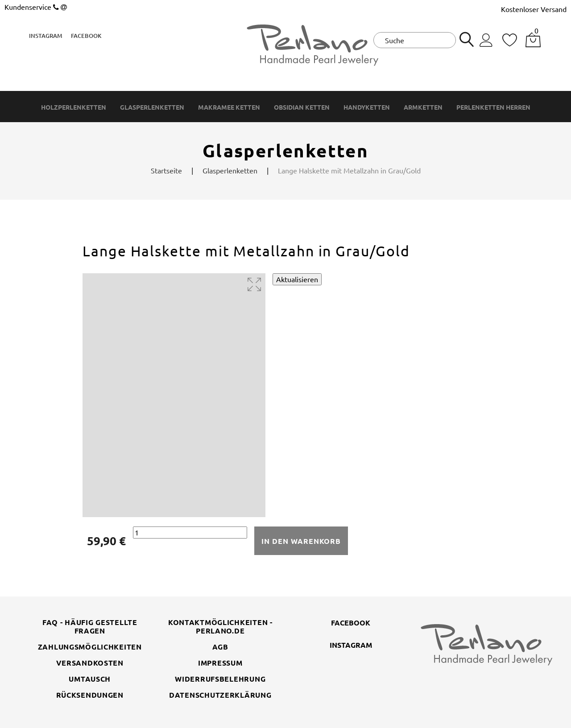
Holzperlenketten (74, 107)
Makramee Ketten (229, 107)
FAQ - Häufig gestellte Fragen (90, 626)
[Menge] (190, 533)
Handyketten (367, 107)
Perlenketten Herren (493, 107)
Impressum (220, 663)
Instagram (46, 36)
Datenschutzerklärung (220, 695)
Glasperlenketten (152, 107)
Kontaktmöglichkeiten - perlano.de (220, 626)
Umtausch (90, 679)
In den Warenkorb (301, 541)
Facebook (86, 36)
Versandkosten (90, 663)
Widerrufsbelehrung (220, 679)
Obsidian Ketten (302, 107)
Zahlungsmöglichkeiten (90, 647)
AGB (220, 647)
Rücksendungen (90, 695)
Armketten (423, 107)
